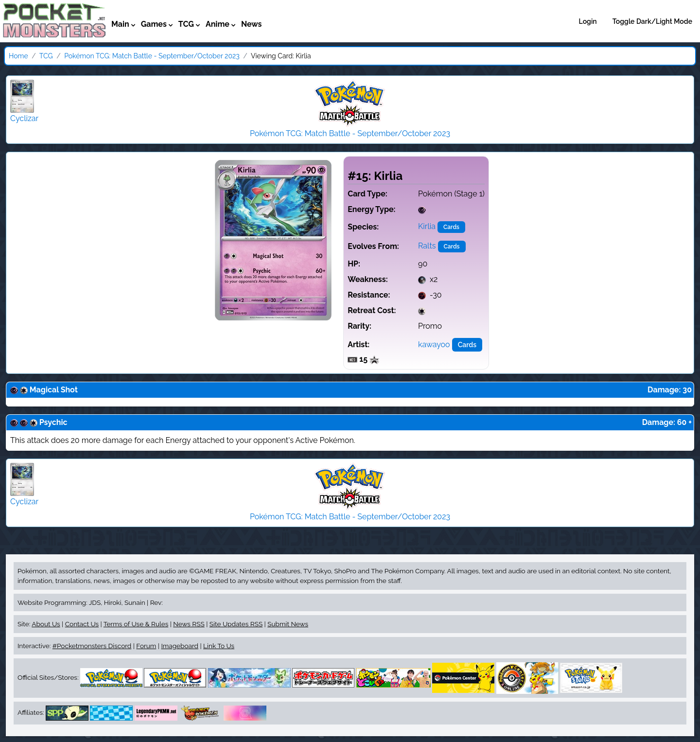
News (252, 24)
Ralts (427, 246)
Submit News (288, 624)
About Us (46, 624)
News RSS (189, 624)
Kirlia (427, 226)
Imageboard (180, 646)
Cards (451, 227)
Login (588, 21)
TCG (46, 56)
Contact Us (82, 624)
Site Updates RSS (236, 624)
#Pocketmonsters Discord (92, 646)
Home (18, 56)
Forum (146, 646)
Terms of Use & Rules (136, 624)
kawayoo (434, 344)
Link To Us (219, 646)
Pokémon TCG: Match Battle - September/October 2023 (152, 56)
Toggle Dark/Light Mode (652, 21)
